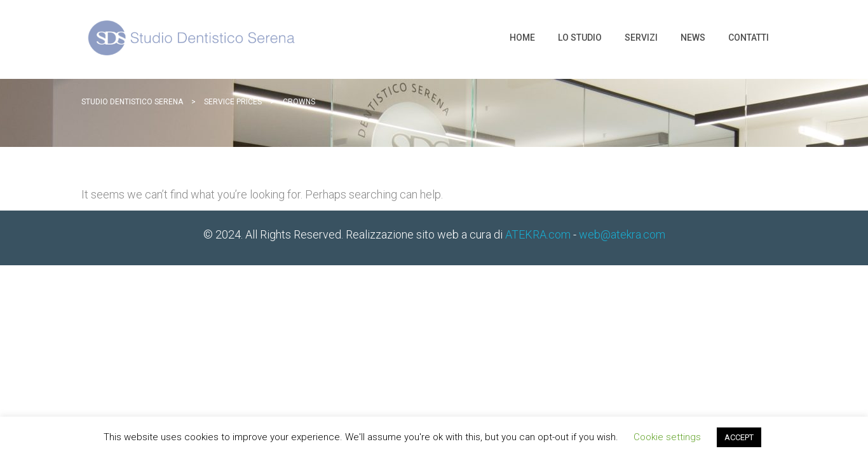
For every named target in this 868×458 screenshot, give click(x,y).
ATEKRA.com (538, 234)
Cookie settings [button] (667, 437)
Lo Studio (580, 38)
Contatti (749, 38)
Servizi (641, 38)
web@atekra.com (622, 234)
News (693, 38)
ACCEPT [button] (739, 437)
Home (522, 38)
